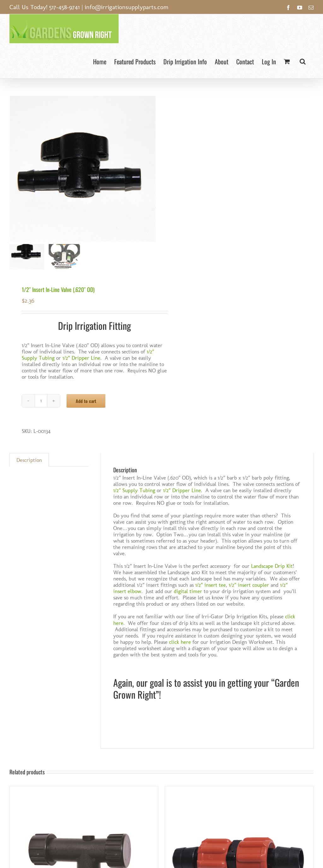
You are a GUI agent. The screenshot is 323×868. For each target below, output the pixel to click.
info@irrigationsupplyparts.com (126, 7)
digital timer (188, 591)
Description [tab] (29, 460)
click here (180, 642)
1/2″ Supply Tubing (134, 490)
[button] (303, 61)
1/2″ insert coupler (249, 585)
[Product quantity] (41, 401)
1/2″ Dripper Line (81, 358)
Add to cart (86, 401)
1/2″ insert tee (211, 585)
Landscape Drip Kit (272, 566)
